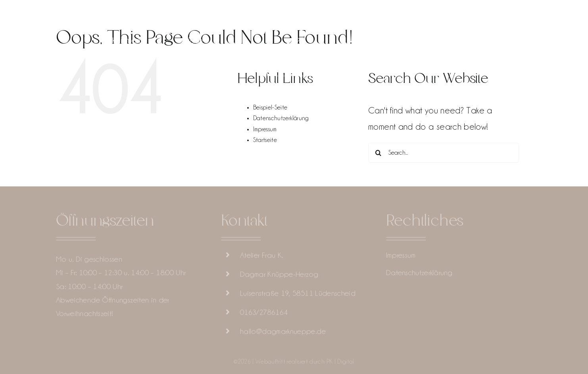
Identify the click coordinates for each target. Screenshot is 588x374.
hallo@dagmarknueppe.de (283, 332)
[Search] (378, 153)
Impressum (265, 129)
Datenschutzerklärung (281, 118)
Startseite (265, 140)
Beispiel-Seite (270, 107)
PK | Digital (340, 362)
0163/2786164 (264, 313)
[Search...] (444, 153)
